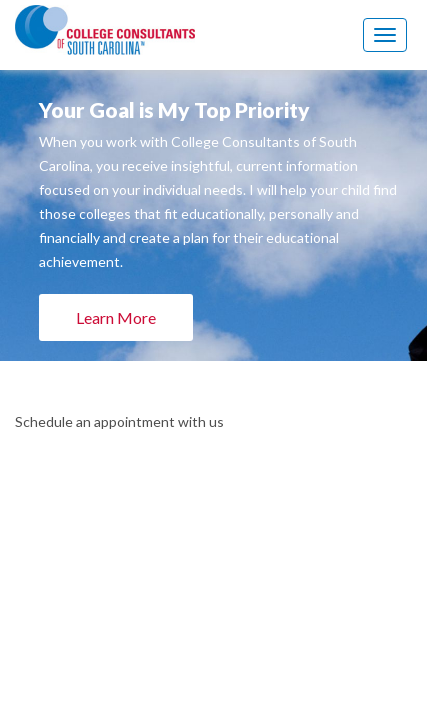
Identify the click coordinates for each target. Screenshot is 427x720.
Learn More (116, 317)
